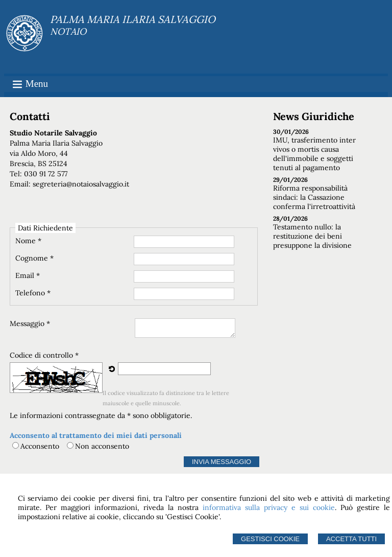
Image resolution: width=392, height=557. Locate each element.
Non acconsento (102, 446)
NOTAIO (68, 31)
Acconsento (40, 446)
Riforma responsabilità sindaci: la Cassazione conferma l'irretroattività (314, 197)
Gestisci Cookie (270, 539)
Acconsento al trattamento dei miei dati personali (96, 435)
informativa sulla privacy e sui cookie (269, 507)
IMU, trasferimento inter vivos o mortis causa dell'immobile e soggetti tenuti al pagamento (314, 154)
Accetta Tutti (351, 539)
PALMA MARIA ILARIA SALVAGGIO (133, 19)
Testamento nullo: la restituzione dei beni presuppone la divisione (312, 236)
